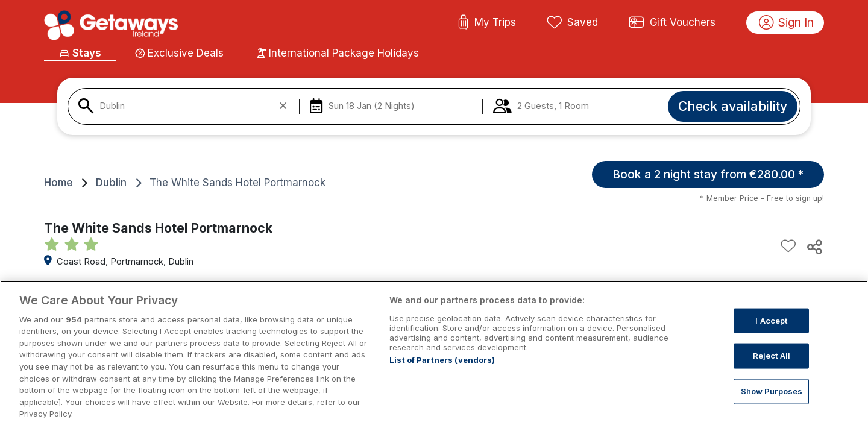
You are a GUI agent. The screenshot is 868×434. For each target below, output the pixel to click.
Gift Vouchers (672, 23)
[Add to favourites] (788, 247)
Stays (80, 53)
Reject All (772, 370)
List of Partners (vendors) (442, 374)
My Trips (487, 23)
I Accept (771, 335)
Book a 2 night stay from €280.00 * (708, 174)
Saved (573, 23)
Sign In (787, 23)
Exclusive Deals (179, 53)
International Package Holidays (338, 53)
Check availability (733, 106)
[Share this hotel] (814, 247)
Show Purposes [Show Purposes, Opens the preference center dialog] (772, 405)
